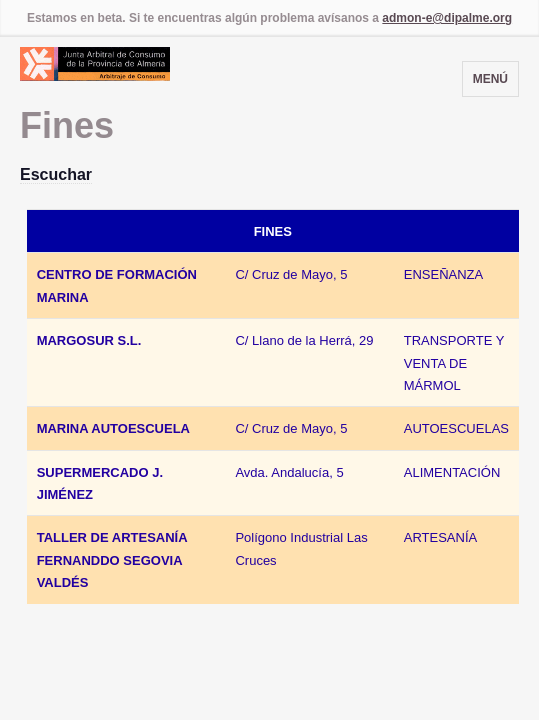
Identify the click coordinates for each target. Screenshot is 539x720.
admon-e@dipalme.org (447, 18)
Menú (490, 79)
